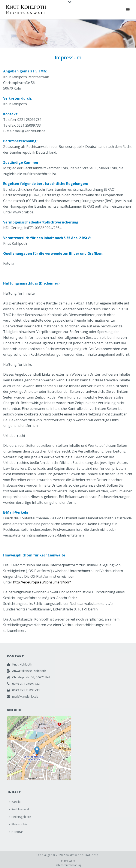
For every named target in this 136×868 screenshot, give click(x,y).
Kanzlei (15, 802)
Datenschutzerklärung (68, 865)
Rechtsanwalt (19, 809)
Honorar (16, 832)
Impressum (68, 861)
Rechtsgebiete (20, 817)
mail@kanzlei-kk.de (25, 697)
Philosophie (18, 824)
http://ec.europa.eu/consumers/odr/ (42, 582)
